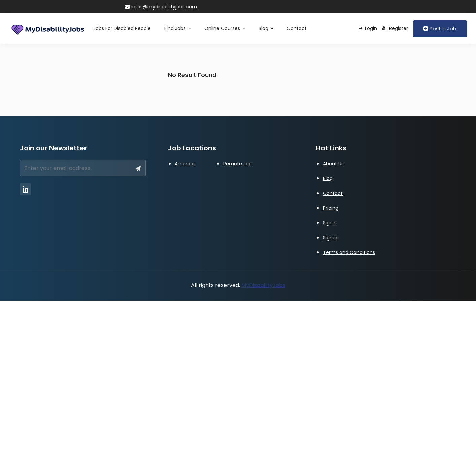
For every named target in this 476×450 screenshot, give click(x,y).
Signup (331, 238)
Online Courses (225, 28)
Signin (330, 223)
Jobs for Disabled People (122, 28)
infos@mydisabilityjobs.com (161, 7)
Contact (297, 28)
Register (395, 28)
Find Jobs (178, 28)
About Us (333, 164)
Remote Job (237, 164)
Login (368, 28)
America (185, 164)
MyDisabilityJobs (263, 285)
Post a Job (440, 28)
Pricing (331, 208)
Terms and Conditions (349, 252)
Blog (266, 28)
